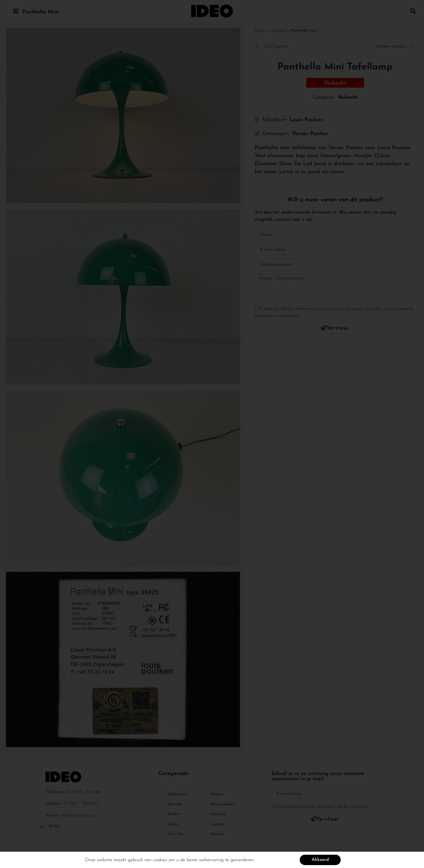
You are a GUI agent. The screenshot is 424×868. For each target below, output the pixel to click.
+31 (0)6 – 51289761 (80, 804)
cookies (160, 861)
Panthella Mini (41, 12)
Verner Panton (310, 134)
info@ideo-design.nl (79, 816)
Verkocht (278, 31)
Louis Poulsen (307, 120)
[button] (413, 11)
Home (260, 31)
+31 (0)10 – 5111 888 (83, 792)
